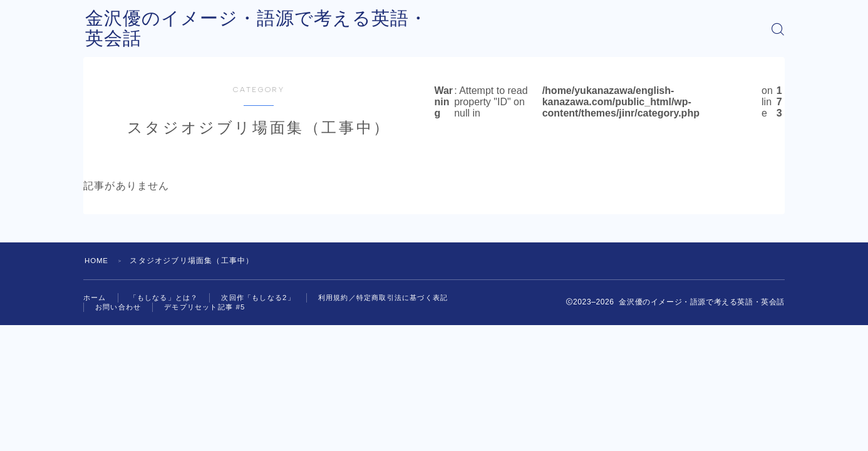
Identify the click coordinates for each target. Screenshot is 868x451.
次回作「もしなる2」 (268, 298)
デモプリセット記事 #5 (211, 309)
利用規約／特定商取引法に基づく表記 (401, 298)
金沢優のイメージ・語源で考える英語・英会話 (291, 29)
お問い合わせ (120, 309)
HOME (97, 261)
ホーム (96, 298)
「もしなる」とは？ (169, 298)
